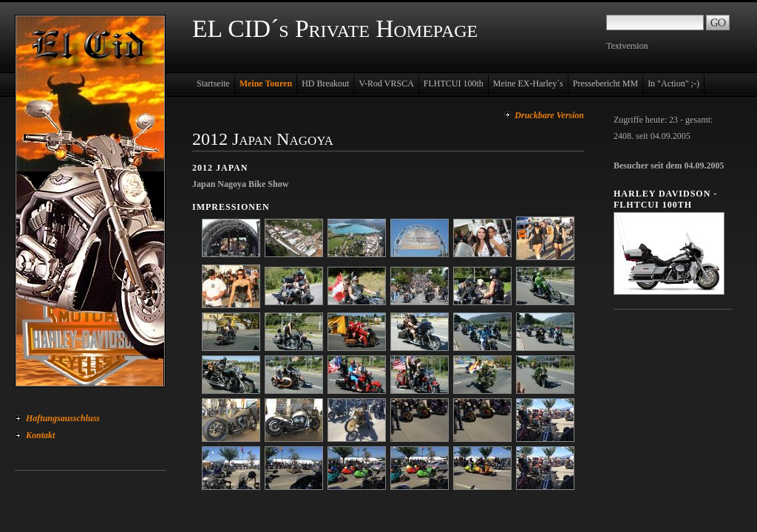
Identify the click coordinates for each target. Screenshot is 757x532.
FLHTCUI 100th (454, 83)
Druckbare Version (549, 115)
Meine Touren (266, 83)
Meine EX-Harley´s (528, 83)
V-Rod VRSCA (386, 83)
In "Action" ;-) (673, 83)
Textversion (627, 46)
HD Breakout (325, 83)
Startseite (213, 83)
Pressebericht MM (605, 83)
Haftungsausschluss (63, 418)
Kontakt (40, 435)
